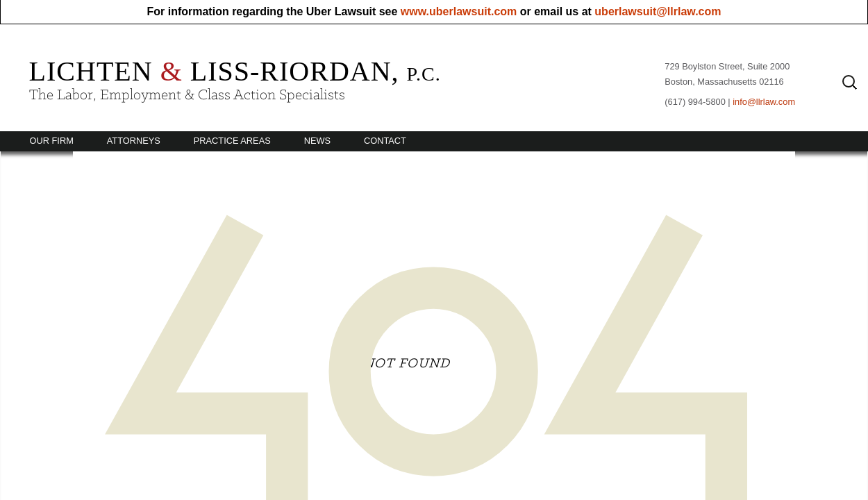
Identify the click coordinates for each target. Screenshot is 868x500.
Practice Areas (232, 141)
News (317, 141)
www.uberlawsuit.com (459, 11)
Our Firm (52, 141)
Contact (385, 141)
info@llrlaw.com (764, 102)
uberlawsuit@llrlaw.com (658, 11)
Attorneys (134, 141)
